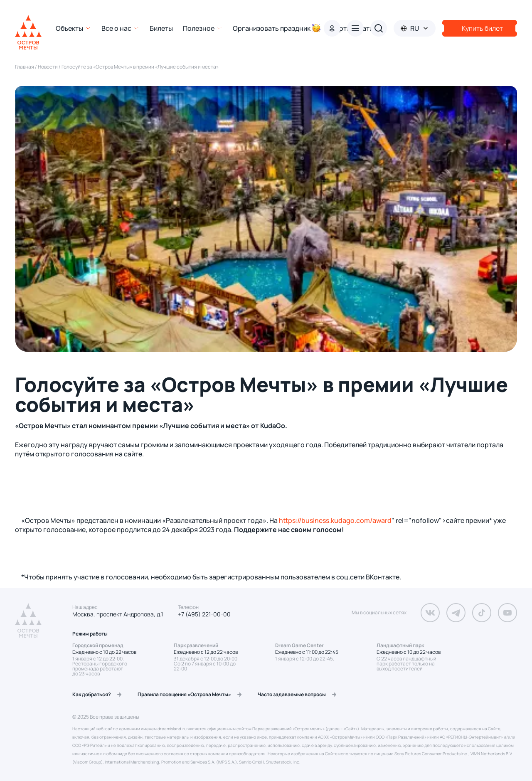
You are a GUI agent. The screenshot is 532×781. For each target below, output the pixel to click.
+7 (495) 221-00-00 (204, 614)
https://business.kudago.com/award (335, 520)
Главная (25, 67)
